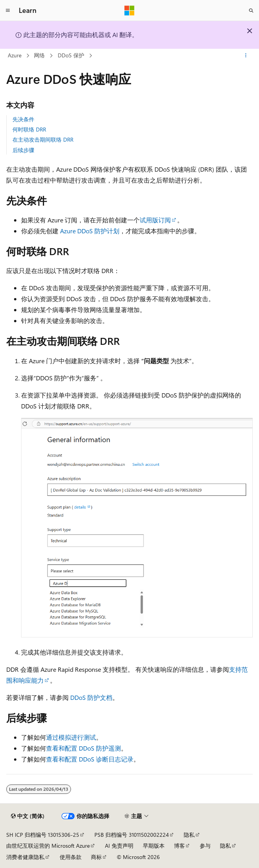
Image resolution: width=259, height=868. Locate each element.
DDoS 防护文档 (91, 697)
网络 (39, 55)
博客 (179, 846)
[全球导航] (8, 11)
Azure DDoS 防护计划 (90, 231)
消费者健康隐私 (25, 857)
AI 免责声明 (119, 846)
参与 (205, 846)
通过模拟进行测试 (71, 737)
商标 (96, 857)
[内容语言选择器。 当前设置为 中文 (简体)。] (28, 816)
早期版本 (154, 846)
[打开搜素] (251, 11)
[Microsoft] (129, 11)
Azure (15, 55)
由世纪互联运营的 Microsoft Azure (48, 846)
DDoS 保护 (71, 55)
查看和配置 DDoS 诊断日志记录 (90, 759)
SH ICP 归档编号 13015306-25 (43, 835)
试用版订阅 (155, 220)
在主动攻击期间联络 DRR (43, 139)
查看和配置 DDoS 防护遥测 (83, 748)
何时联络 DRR (29, 129)
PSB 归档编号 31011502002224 (132, 835)
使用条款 (71, 857)
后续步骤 (23, 150)
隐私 (189, 835)
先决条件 (23, 119)
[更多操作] (246, 56)
